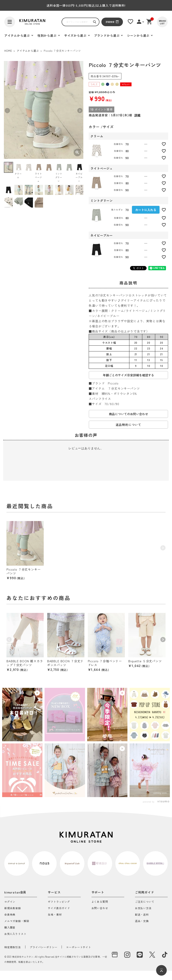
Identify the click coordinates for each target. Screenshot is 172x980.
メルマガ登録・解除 (17, 921)
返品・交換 (142, 921)
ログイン (10, 902)
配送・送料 (142, 915)
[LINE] (140, 955)
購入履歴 (10, 928)
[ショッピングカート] (149, 22)
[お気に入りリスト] (130, 22)
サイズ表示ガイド (59, 908)
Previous (7, 111)
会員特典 (10, 915)
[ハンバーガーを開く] (10, 22)
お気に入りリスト (15, 934)
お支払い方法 (143, 908)
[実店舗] (115, 955)
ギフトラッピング (59, 902)
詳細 (138, 115)
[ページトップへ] (161, 970)
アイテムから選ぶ (28, 51)
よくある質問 (100, 902)
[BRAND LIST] (162, 22)
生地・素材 (55, 915)
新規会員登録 (13, 908)
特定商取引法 (13, 947)
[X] (152, 955)
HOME (8, 51)
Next (80, 111)
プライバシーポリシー (43, 947)
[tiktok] (165, 955)
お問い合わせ (100, 908)
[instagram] (127, 955)
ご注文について (145, 902)
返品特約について (128, 425)
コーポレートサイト (79, 947)
